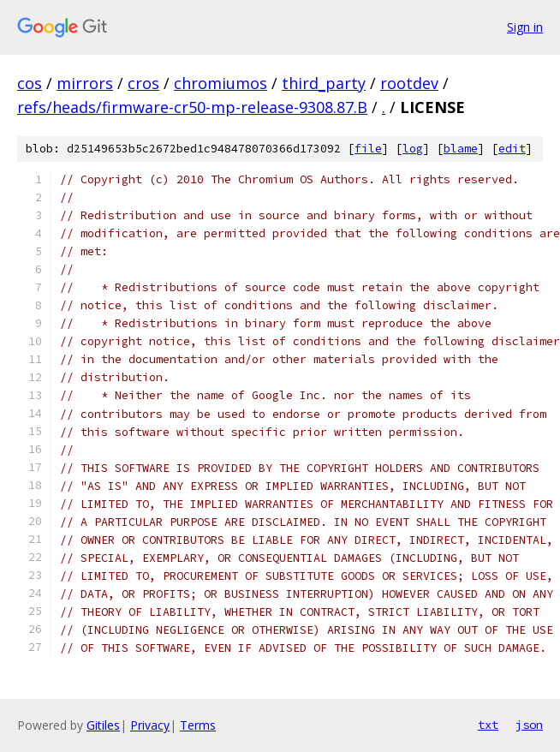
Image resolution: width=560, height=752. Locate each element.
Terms (198, 725)
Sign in (525, 27)
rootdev (409, 83)
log (413, 149)
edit (512, 149)
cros (143, 83)
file (368, 149)
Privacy (150, 725)
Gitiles (103, 725)
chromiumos (220, 83)
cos (30, 83)
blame (461, 149)
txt (488, 725)
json (529, 725)
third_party (324, 83)
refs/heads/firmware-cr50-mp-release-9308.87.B (192, 107)
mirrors (85, 83)
